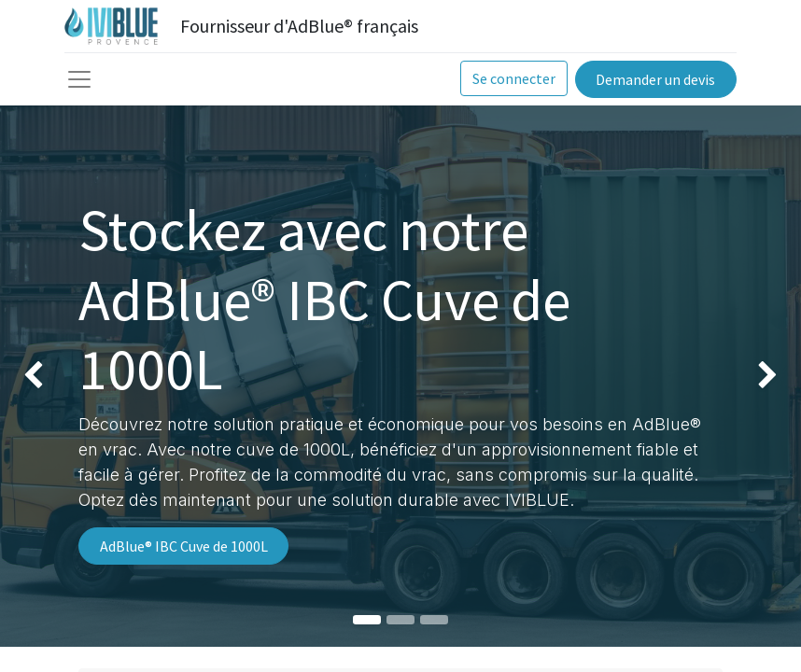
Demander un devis (655, 79)
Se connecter (514, 78)
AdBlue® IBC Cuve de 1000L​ (184, 546)
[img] (32, 376)
